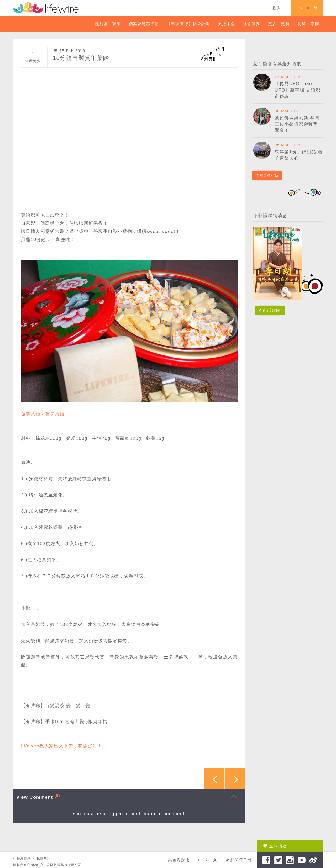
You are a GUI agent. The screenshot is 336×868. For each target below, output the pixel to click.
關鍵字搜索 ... (229, 8)
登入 (277, 8)
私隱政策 (44, 858)
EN (300, 8)
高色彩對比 (179, 860)
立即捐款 (278, 846)
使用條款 (24, 858)
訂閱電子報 (241, 860)
